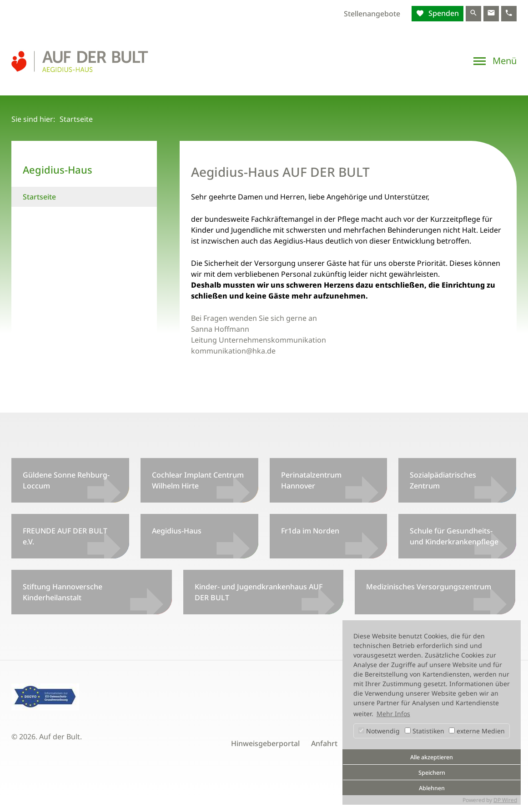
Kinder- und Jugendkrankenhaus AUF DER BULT (259, 592)
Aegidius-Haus (177, 531)
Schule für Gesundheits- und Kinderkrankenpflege (454, 536)
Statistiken (425, 731)
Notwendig (379, 731)
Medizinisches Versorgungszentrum (429, 587)
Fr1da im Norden (310, 531)
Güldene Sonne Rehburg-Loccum (66, 480)
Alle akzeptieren (432, 757)
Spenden (443, 13)
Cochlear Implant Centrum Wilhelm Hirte (198, 480)
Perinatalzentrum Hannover (311, 480)
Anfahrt (324, 743)
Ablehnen (432, 788)
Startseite (39, 197)
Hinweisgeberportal (265, 743)
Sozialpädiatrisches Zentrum (443, 480)
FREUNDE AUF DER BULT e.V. (65, 536)
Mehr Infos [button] (393, 714)
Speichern (432, 773)
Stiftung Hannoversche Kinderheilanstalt (63, 592)
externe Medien (477, 731)
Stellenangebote (372, 14)
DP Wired (505, 800)
